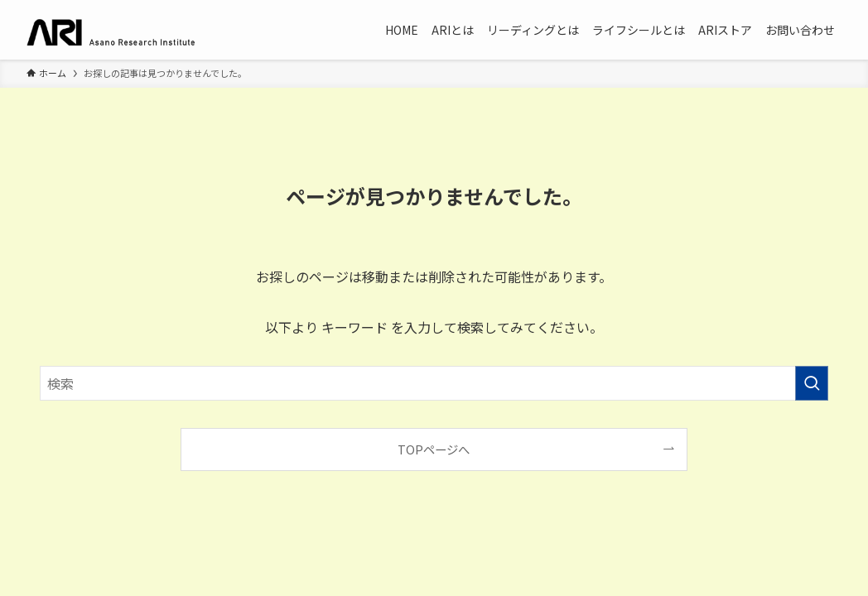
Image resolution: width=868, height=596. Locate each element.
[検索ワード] (434, 383)
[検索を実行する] (812, 383)
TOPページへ (434, 449)
